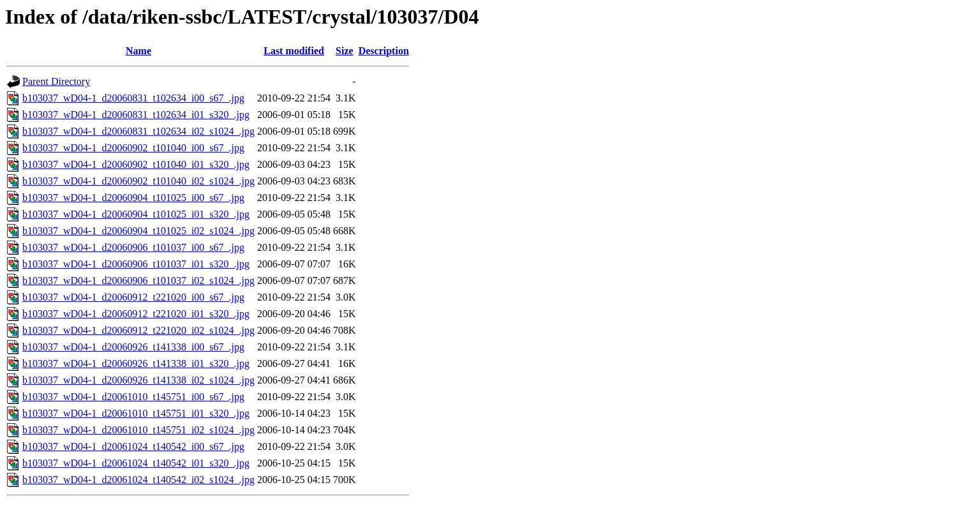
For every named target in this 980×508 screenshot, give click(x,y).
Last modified (294, 51)
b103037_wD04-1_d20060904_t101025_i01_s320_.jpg (136, 214)
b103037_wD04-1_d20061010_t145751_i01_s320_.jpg (136, 413)
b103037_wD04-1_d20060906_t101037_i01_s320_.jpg (136, 264)
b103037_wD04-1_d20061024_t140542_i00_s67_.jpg (133, 446)
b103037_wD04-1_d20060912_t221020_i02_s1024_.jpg (138, 330)
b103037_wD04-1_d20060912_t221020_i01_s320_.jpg (136, 314)
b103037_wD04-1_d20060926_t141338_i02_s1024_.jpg (138, 380)
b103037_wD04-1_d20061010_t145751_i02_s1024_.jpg (138, 430)
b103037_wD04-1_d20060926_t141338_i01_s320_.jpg (136, 363)
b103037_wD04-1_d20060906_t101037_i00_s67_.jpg (133, 247)
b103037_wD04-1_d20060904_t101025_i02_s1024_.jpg (138, 231)
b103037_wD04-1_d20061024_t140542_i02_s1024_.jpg (138, 480)
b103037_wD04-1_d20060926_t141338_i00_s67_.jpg (133, 347)
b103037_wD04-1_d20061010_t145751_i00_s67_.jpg (133, 397)
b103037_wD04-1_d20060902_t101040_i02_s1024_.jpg (138, 181)
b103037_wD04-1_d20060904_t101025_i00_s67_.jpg (133, 198)
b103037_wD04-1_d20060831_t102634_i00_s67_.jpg (133, 98)
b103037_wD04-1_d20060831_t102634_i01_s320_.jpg (136, 115)
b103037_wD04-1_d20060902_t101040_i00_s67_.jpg (133, 148)
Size (345, 51)
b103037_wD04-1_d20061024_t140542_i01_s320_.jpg (136, 463)
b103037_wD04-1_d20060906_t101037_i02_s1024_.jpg (138, 280)
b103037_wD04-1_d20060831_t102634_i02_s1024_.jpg (138, 131)
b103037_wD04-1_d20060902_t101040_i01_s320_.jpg (136, 164)
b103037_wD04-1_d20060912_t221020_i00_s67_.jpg (133, 297)
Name (138, 51)
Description (384, 51)
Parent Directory (56, 81)
